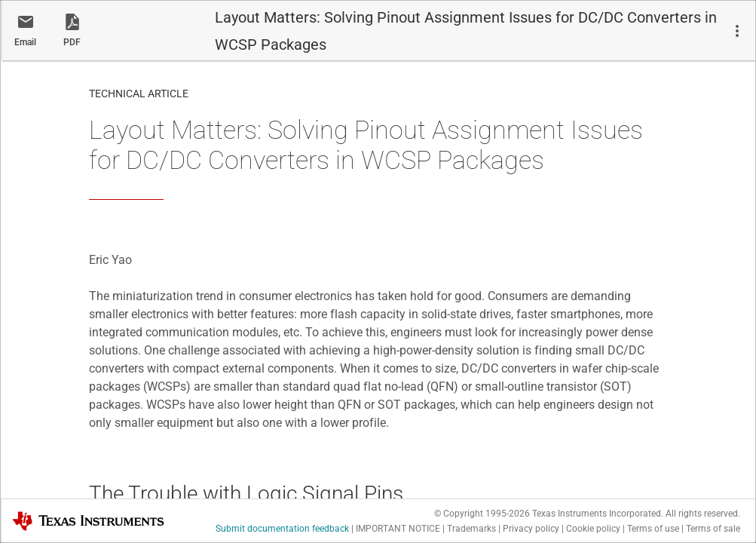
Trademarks (471, 529)
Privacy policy (531, 529)
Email (25, 42)
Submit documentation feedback (282, 529)
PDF (72, 42)
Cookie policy (593, 529)
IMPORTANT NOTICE (398, 529)
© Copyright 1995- (482, 514)
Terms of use (653, 529)
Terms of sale (713, 529)
